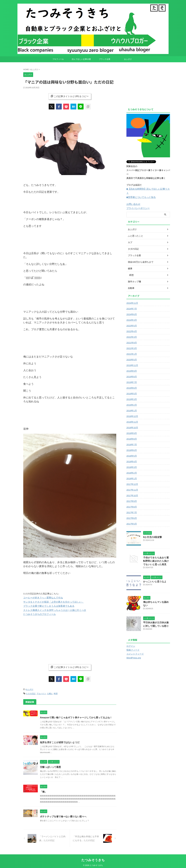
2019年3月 (131, 394)
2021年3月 (131, 343)
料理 (56, 692)
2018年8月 (131, 434)
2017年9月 (131, 496)
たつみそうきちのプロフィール (39, 613)
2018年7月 (131, 440)
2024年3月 (131, 315)
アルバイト (41, 692)
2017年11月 (132, 485)
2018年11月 (132, 417)
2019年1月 (131, 406)
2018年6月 (131, 445)
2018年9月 (131, 428)
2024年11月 (132, 298)
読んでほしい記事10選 (81, 59)
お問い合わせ (133, 200)
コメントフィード (135, 648)
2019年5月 (131, 389)
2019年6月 (131, 383)
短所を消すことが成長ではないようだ (60, 741)
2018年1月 (131, 474)
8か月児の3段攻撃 (151, 532)
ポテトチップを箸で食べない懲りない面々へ (63, 815)
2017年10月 (132, 491)
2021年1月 (131, 349)
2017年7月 (131, 508)
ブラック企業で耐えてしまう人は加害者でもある (47, 605)
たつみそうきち (93, 858)
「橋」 (43, 790)
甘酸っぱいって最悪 (50, 766)
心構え (50, 692)
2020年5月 (131, 355)
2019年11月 (132, 360)
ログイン (130, 641)
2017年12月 (132, 479)
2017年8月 (131, 502)
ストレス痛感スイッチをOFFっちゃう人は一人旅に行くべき (53, 609)
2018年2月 (131, 468)
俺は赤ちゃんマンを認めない (156, 597)
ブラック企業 (105, 59)
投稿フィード (133, 644)
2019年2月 (131, 400)
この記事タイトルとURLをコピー (70, 96)
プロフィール (58, 59)
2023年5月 (131, 321)
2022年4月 (131, 326)
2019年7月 (131, 377)
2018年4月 (131, 457)
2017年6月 (131, 513)
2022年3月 (131, 332)
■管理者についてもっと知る (140, 193)
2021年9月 (131, 338)
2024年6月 (131, 309)
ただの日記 (31, 692)
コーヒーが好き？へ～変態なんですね (42, 598)
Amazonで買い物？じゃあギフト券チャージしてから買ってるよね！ (76, 716)
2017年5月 (131, 519)
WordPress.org (133, 652)
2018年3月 (131, 462)
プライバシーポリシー (137, 203)
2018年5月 (131, 451)
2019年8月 (131, 372)
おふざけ (128, 59)
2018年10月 (132, 423)
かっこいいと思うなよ (153, 576)
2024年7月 (131, 304)
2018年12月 (132, 411)
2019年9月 (131, 366)
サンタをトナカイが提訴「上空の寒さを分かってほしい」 (52, 601)
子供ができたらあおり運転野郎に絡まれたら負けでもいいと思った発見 (156, 556)
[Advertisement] (70, 638)
